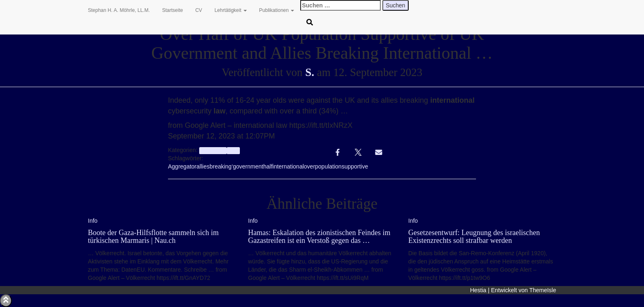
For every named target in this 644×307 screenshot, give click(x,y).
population (328, 166)
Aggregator (182, 166)
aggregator (213, 150)
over (309, 166)
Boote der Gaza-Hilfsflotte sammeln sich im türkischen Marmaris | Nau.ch (153, 237)
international (288, 166)
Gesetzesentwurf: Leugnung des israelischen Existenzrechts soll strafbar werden (474, 237)
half (268, 166)
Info (233, 150)
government (248, 166)
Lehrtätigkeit (231, 10)
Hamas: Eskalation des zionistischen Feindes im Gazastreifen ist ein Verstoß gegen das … (319, 237)
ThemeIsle (543, 290)
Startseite (173, 10)
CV (199, 10)
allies (203, 166)
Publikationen (277, 10)
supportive (355, 166)
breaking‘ (221, 166)
